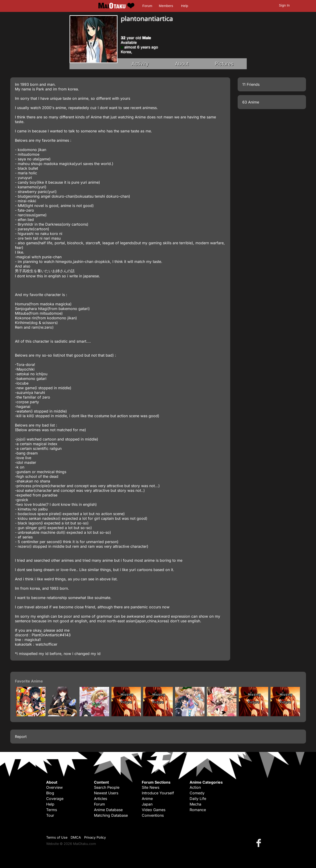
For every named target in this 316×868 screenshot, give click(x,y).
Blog (50, 793)
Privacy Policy (95, 837)
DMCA (76, 837)
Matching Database (111, 815)
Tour (50, 815)
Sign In (284, 5)
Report (21, 737)
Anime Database (108, 810)
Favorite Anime (29, 681)
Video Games (154, 810)
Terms (52, 810)
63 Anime (251, 102)
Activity (140, 64)
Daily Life (198, 799)
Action (195, 787)
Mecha (195, 804)
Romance (198, 810)
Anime (147, 799)
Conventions (153, 815)
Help (185, 6)
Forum (147, 6)
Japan (147, 804)
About (182, 64)
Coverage (55, 799)
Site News (151, 787)
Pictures (224, 64)
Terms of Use (57, 837)
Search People (107, 787)
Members (166, 6)
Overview (54, 787)
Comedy (197, 793)
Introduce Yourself (158, 793)
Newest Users (106, 793)
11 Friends (251, 84)
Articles (101, 799)
